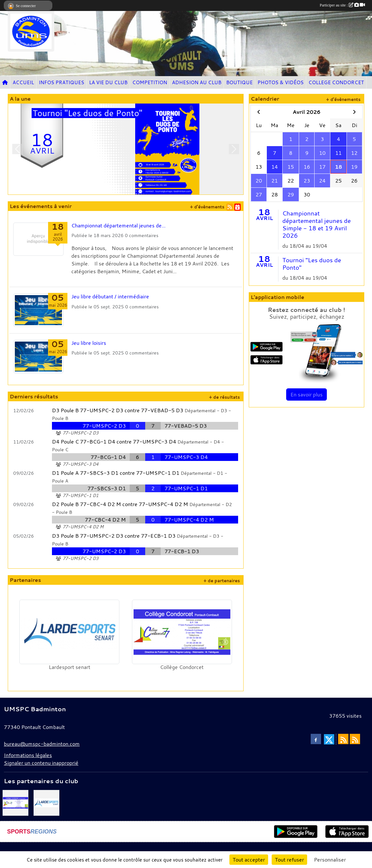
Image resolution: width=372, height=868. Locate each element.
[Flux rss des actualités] (343, 739)
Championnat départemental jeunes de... (118, 225)
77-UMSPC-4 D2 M (189, 520)
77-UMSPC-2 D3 (104, 426)
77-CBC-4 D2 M (105, 520)
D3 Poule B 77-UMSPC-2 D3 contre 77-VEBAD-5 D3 (118, 410)
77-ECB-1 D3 (182, 551)
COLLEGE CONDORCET (336, 82)
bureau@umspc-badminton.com (42, 744)
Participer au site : (342, 5)
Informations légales (28, 755)
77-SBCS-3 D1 (107, 488)
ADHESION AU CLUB (197, 82)
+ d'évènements (207, 207)
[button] (17, 149)
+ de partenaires (222, 581)
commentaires (144, 235)
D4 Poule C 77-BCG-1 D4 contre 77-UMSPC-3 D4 (114, 442)
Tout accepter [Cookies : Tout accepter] (249, 860)
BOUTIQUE (239, 82)
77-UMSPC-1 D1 (186, 488)
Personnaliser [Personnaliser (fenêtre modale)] (330, 860)
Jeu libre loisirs (89, 343)
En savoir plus (307, 394)
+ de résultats (224, 397)
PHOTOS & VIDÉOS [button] (281, 82)
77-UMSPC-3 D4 (186, 457)
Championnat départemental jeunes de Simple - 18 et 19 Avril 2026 (317, 224)
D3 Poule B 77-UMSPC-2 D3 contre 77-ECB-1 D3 (114, 536)
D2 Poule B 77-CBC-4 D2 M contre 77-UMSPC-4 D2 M (120, 504)
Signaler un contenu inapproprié (41, 763)
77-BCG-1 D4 (108, 457)
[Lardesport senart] (46, 802)
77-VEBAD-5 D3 (186, 426)
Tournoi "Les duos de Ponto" (312, 264)
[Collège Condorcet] (15, 802)
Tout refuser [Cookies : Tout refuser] (289, 860)
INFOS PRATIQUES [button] (61, 82)
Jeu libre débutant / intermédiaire (110, 296)
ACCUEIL (23, 82)
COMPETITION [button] (150, 82)
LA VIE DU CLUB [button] (108, 82)
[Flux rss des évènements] (355, 739)
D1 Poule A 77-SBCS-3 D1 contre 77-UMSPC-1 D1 (116, 473)
